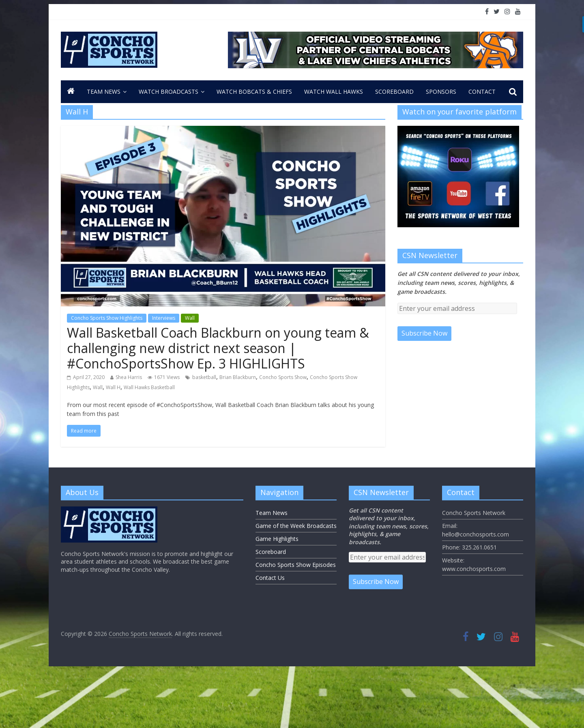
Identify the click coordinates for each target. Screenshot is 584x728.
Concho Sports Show (283, 377)
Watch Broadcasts (169, 92)
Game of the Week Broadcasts (296, 526)
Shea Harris (129, 377)
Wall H (113, 387)
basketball (204, 377)
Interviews (164, 318)
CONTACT (482, 92)
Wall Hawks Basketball (149, 387)
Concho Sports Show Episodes (296, 565)
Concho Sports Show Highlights (107, 318)
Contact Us (270, 578)
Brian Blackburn (238, 377)
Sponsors (441, 92)
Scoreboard (394, 92)
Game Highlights (277, 539)
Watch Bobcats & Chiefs (254, 92)
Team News (104, 92)
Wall (190, 318)
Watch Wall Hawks (334, 92)
